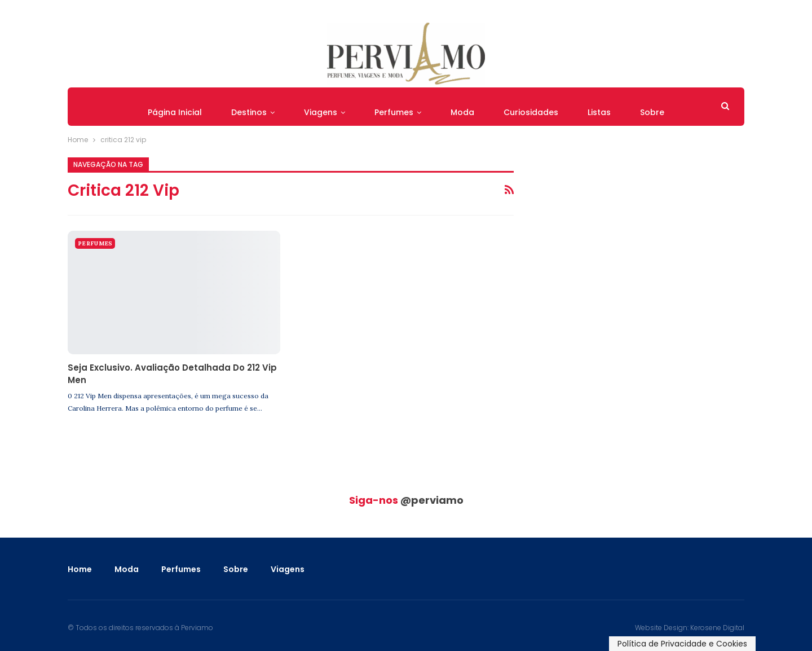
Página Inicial (175, 112)
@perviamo (432, 500)
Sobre (652, 112)
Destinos (249, 112)
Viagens (321, 112)
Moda (462, 112)
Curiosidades (531, 112)
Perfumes (394, 112)
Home (80, 569)
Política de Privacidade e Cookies (682, 644)
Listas (599, 112)
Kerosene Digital (717, 628)
